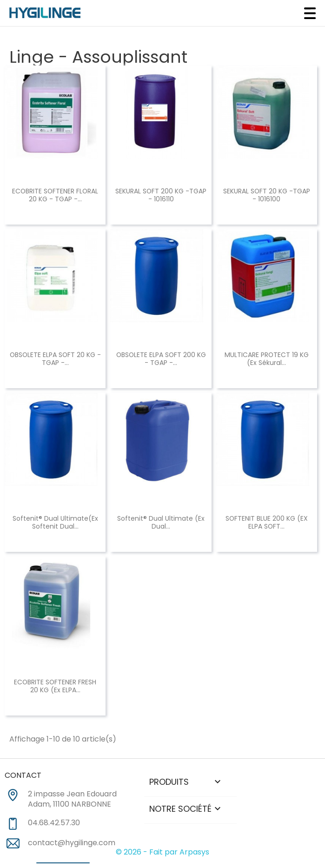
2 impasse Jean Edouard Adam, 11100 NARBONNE (72, 799)
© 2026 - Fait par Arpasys (162, 852)
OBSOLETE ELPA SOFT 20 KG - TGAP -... (55, 359)
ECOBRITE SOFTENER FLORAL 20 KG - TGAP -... (55, 195)
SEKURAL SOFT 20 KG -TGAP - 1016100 (267, 195)
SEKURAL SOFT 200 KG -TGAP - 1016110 (161, 195)
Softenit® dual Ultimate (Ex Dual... (161, 523)
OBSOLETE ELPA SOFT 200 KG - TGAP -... (161, 359)
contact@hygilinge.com (72, 843)
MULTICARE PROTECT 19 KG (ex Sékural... (267, 359)
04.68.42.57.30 (54, 823)
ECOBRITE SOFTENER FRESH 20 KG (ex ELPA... (55, 686)
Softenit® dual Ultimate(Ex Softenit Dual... (55, 523)
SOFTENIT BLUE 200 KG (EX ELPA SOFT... (267, 523)
